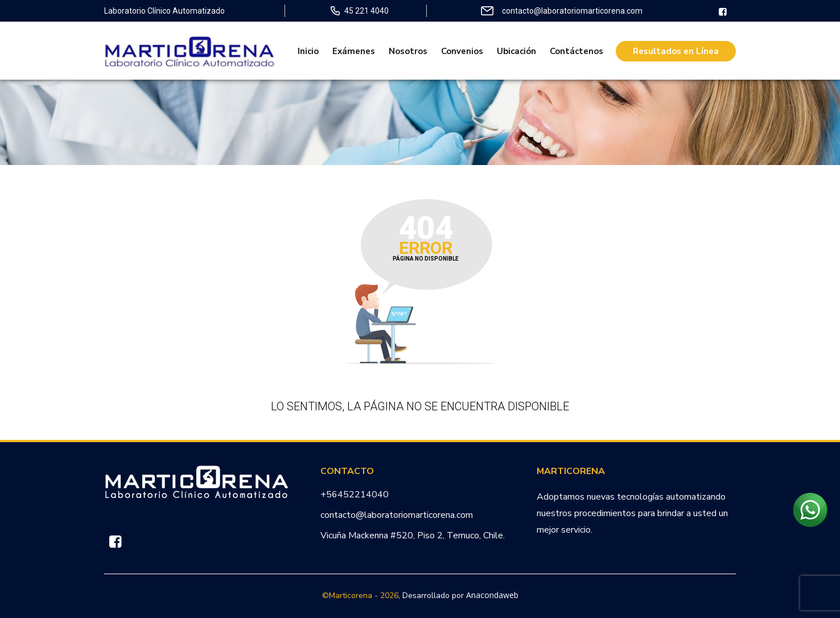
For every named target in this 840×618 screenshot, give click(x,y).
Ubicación (516, 51)
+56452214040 (355, 495)
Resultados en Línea (676, 51)
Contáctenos (577, 51)
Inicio (308, 51)
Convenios (462, 51)
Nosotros (408, 51)
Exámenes (354, 51)
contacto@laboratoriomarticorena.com (397, 515)
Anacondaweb (492, 595)
